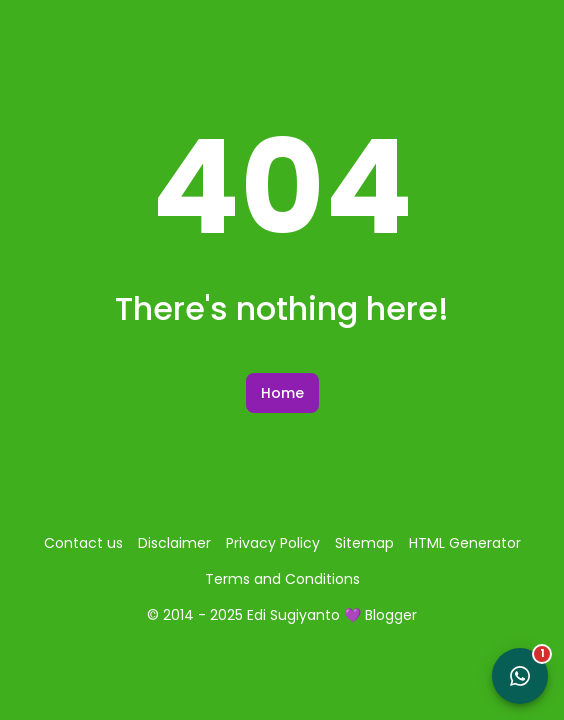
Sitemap (364, 543)
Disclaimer (174, 543)
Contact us (83, 543)
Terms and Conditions (282, 579)
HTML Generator (465, 543)
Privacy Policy (273, 543)
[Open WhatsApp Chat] (520, 676)
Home (282, 393)
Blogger (391, 615)
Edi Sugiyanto (293, 615)
